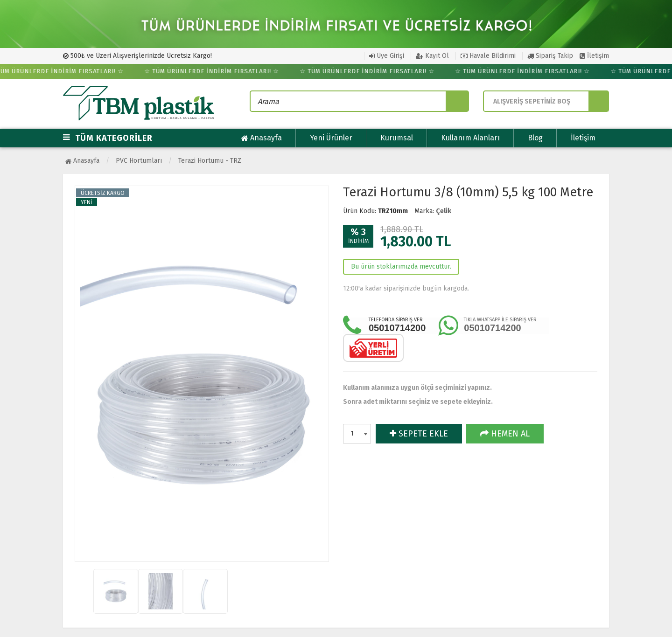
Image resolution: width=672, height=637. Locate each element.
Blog (535, 138)
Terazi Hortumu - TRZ (210, 161)
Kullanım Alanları (470, 138)
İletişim (594, 56)
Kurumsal (397, 138)
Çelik (444, 211)
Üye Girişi (387, 56)
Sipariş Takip (550, 56)
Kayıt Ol (432, 56)
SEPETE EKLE (419, 434)
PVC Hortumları (139, 161)
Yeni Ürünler (331, 138)
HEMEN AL (505, 434)
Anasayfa (262, 138)
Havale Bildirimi (488, 56)
